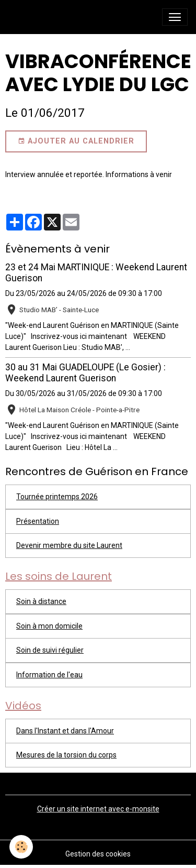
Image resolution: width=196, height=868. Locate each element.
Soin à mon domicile (49, 626)
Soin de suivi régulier (50, 650)
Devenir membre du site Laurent (69, 545)
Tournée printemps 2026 (57, 497)
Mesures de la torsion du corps (66, 755)
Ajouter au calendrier (76, 141)
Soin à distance (41, 601)
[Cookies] (21, 847)
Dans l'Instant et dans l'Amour (65, 731)
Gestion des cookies (98, 854)
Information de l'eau (49, 675)
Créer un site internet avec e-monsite (98, 809)
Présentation (38, 521)
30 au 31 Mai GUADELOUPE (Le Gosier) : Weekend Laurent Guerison (85, 373)
